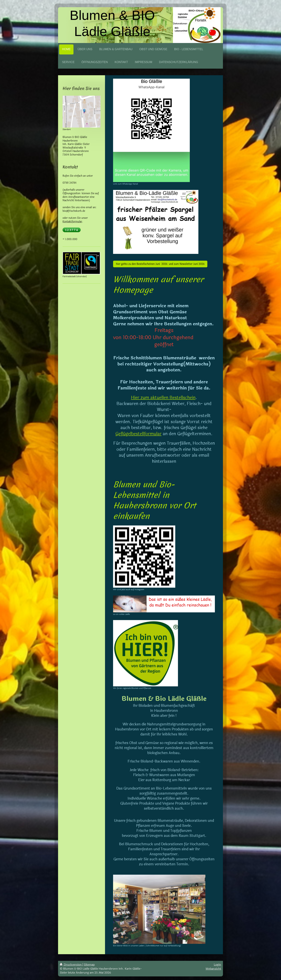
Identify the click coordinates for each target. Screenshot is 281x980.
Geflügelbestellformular (138, 434)
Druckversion (71, 965)
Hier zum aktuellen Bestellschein (163, 398)
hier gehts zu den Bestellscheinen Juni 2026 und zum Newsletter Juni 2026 (160, 264)
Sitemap (89, 965)
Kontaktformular (72, 222)
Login (217, 965)
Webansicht (213, 969)
